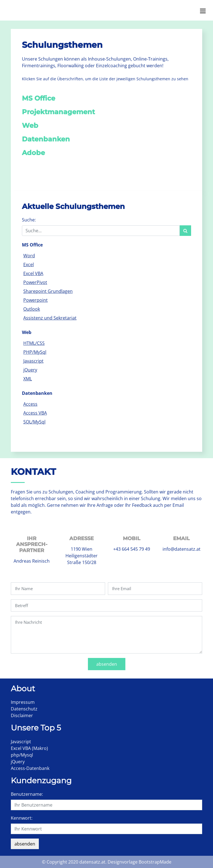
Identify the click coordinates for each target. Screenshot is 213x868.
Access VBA (35, 413)
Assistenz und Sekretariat (50, 318)
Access (30, 404)
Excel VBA (33, 273)
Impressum (23, 702)
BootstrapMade (155, 862)
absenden (107, 664)
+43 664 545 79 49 (132, 549)
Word (29, 256)
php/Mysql (22, 755)
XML (28, 379)
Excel (29, 265)
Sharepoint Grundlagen (48, 291)
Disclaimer (22, 715)
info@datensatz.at (182, 549)
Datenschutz (24, 709)
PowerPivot (35, 282)
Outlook (32, 309)
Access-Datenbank (30, 768)
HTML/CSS (34, 343)
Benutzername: (27, 794)
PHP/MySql (35, 352)
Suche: (29, 220)
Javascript (33, 361)
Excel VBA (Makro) (29, 748)
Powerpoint (35, 300)
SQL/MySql (34, 422)
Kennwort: (22, 818)
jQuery (30, 370)
